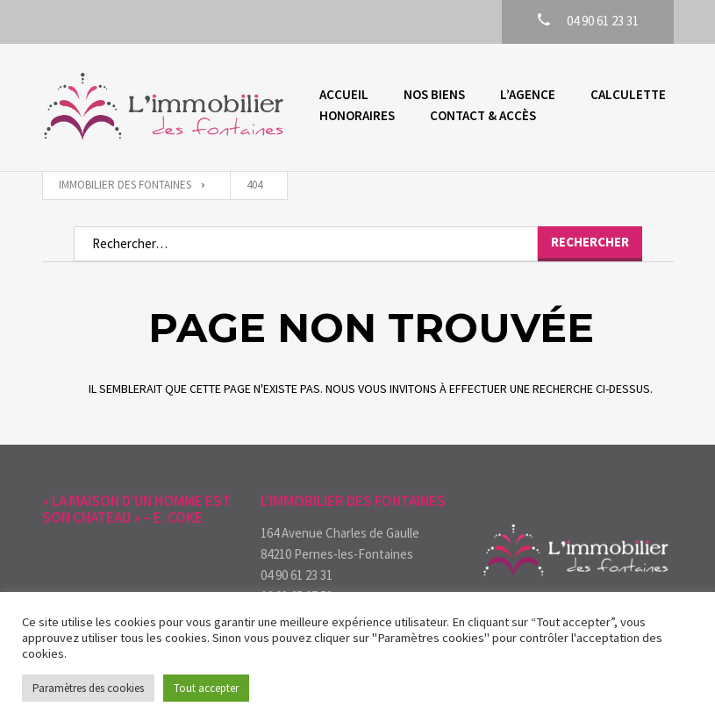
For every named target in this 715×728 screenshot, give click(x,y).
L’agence (528, 94)
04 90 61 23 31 (297, 575)
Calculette (628, 94)
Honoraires (357, 115)
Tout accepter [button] (206, 688)
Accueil (344, 94)
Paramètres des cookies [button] (88, 688)
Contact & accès (483, 115)
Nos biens (434, 94)
